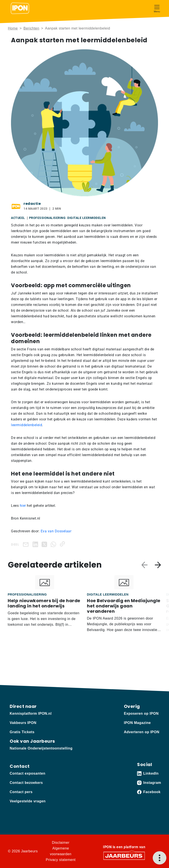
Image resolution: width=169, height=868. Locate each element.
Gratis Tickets (22, 732)
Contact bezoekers (26, 783)
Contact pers (21, 792)
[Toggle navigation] (157, 8)
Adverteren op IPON (142, 732)
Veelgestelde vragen (28, 801)
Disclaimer (61, 843)
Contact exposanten (28, 773)
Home (13, 28)
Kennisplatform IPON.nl (31, 713)
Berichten (31, 28)
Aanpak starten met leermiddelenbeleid (77, 28)
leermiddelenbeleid (27, 425)
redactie (32, 204)
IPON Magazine (137, 723)
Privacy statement (61, 860)
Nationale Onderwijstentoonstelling (41, 748)
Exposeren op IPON (141, 713)
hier (22, 506)
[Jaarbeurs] (124, 856)
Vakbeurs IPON (23, 723)
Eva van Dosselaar (56, 531)
